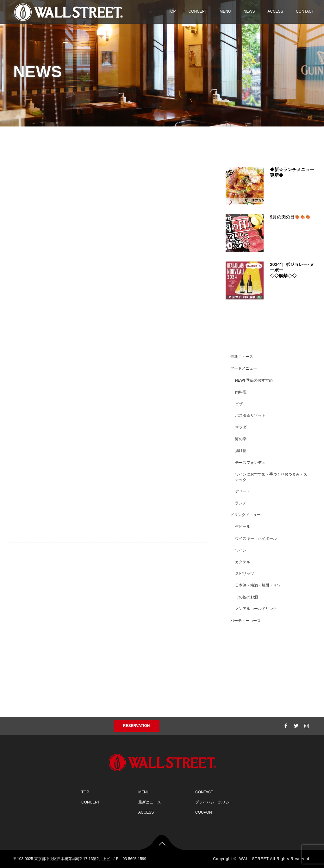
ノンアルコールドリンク (256, 609)
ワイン (241, 550)
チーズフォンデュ (250, 463)
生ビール (243, 526)
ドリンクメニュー (246, 515)
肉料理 (241, 392)
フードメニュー (244, 368)
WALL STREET (254, 859)
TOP (172, 11)
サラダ (241, 427)
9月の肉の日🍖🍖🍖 (290, 217)
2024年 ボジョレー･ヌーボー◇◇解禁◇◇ (292, 270)
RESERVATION (137, 726)
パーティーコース (246, 621)
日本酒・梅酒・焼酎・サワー (260, 585)
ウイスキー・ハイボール (256, 539)
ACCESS (275, 11)
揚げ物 (241, 451)
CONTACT (305, 11)
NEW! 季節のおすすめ (254, 380)
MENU (225, 11)
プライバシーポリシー (214, 802)
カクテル (243, 562)
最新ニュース (242, 357)
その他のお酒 (246, 597)
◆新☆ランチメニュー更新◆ (292, 172)
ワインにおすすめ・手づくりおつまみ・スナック (271, 477)
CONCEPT (198, 11)
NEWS (249, 11)
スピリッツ (245, 574)
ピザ (239, 404)
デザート (243, 491)
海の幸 (241, 439)
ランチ (241, 503)
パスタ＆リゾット (250, 416)
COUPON (204, 812)
